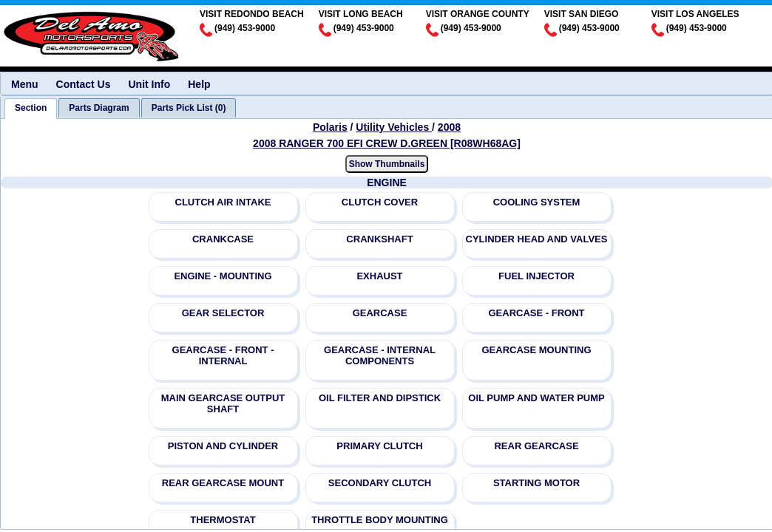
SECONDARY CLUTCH (380, 483)
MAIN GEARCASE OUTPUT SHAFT (223, 403)
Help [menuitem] (199, 84)
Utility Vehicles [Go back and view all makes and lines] (394, 127)
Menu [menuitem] (25, 84)
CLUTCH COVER (380, 202)
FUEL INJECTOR (536, 276)
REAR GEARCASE (536, 446)
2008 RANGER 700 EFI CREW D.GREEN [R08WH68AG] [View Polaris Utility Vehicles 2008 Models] (387, 143)
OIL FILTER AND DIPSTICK (380, 398)
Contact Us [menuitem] (84, 84)
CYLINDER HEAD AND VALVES (537, 239)
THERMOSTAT (223, 520)
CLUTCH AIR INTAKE (223, 202)
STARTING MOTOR (536, 483)
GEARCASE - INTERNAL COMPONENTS (380, 355)
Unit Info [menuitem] (149, 84)
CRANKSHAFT (379, 239)
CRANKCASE (223, 239)
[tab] (31, 109)
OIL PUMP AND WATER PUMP (536, 398)
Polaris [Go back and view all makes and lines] (330, 127)
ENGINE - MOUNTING (223, 276)
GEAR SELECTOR (223, 313)
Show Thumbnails (387, 164)
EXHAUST (379, 276)
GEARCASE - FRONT (537, 313)
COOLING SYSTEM (537, 202)
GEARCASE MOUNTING (536, 350)
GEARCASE (380, 313)
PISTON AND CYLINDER (223, 446)
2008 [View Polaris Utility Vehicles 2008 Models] (449, 127)
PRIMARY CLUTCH (379, 446)
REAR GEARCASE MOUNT (223, 483)
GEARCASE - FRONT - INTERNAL (223, 355)
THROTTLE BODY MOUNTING (380, 520)
